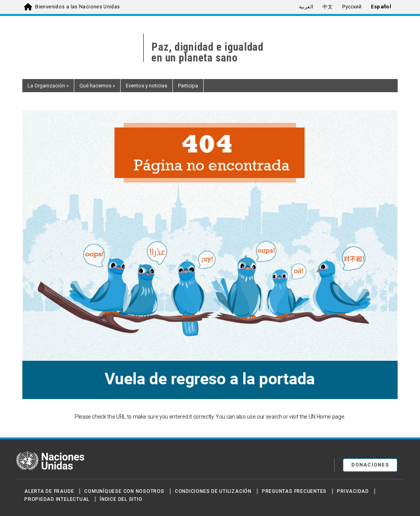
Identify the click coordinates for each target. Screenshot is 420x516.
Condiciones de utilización (213, 491)
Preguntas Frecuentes (294, 491)
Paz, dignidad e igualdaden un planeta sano (207, 53)
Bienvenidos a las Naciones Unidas (77, 7)
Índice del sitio (121, 499)
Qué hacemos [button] (97, 86)
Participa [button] (188, 86)
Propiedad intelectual (57, 499)
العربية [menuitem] (306, 7)
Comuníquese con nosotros (124, 491)
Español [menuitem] (381, 7)
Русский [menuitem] (352, 7)
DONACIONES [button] (370, 465)
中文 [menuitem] (328, 7)
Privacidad (353, 491)
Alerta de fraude (49, 491)
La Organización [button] (48, 86)
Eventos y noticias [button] (147, 86)
